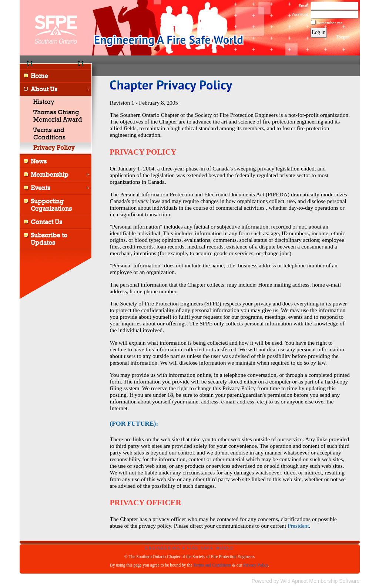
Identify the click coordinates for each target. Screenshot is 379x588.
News (39, 161)
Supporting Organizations (51, 205)
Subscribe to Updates (49, 239)
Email (302, 6)
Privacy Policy (256, 565)
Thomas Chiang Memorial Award (58, 116)
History (44, 102)
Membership (50, 175)
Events (41, 188)
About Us (44, 89)
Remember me (330, 23)
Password (298, 14)
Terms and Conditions (49, 134)
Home (39, 76)
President (298, 526)
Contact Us (46, 222)
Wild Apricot (294, 581)
